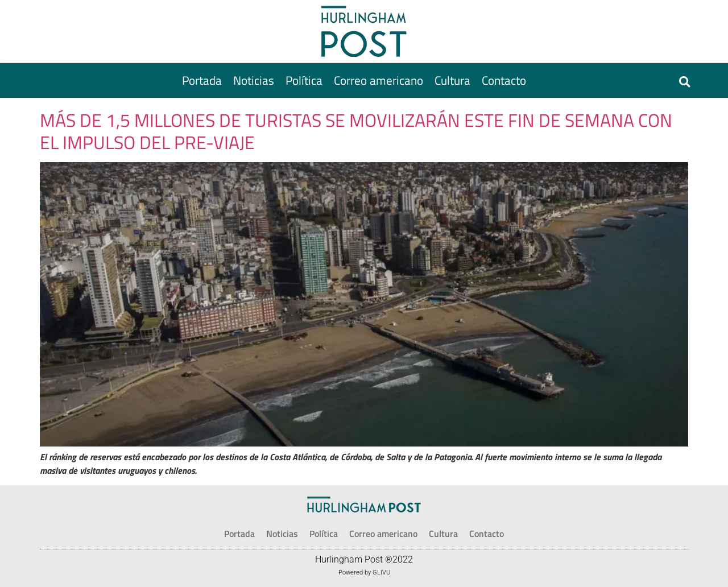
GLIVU (381, 572)
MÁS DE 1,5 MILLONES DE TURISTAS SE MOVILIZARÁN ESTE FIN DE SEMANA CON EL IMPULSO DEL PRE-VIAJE (356, 131)
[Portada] (202, 80)
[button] (684, 82)
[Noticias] (254, 80)
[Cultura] (452, 80)
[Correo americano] (379, 80)
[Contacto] (504, 80)
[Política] (304, 80)
